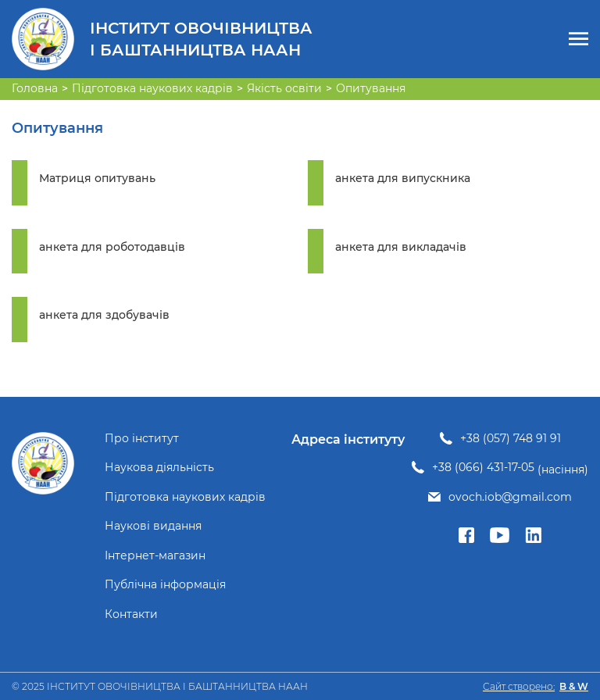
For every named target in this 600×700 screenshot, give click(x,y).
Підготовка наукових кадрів (185, 497)
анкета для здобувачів (104, 315)
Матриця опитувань (97, 179)
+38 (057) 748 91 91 (511, 439)
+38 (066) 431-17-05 (483, 468)
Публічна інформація (165, 585)
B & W (574, 686)
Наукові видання (153, 526)
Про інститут (142, 439)
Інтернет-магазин (155, 556)
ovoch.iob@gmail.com (510, 497)
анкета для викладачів (401, 247)
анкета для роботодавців (112, 247)
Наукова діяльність (159, 468)
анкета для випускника (403, 179)
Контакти (131, 614)
